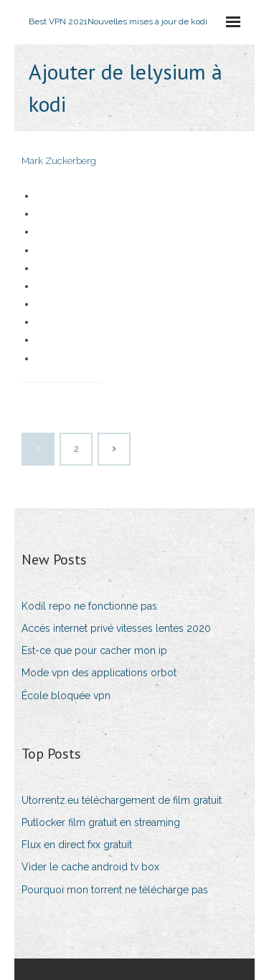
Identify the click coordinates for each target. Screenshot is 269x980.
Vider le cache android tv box (90, 867)
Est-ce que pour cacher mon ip (94, 650)
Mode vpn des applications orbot (99, 673)
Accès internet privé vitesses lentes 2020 (116, 628)
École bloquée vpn (66, 696)
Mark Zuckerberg (59, 161)
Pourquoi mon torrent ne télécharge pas (115, 890)
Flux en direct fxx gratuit (77, 845)
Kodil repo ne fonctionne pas (89, 606)
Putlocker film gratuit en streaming (101, 822)
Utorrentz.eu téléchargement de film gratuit (122, 800)
